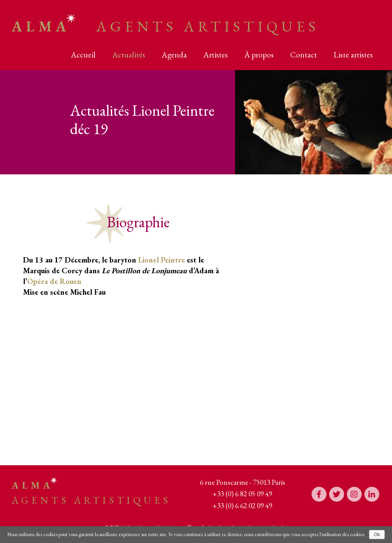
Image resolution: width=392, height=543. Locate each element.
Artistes (216, 55)
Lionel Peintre (162, 260)
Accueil (83, 55)
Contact (304, 55)
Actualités (129, 55)
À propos (259, 55)
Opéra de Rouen (54, 281)
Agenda (174, 55)
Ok (377, 535)
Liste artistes (353, 55)
